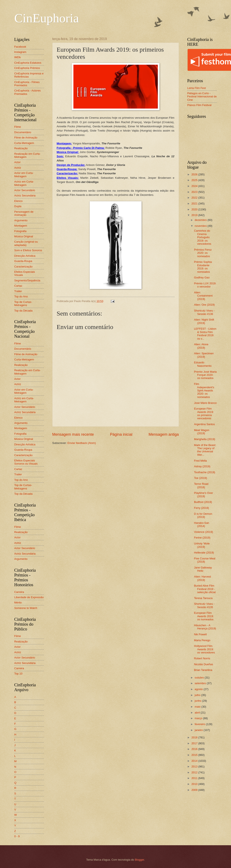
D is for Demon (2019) (203, 515)
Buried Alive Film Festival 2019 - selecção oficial (205, 589)
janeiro (199, 730)
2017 (195, 743)
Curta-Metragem (24, 143)
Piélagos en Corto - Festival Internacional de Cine (202, 97)
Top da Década (24, 311)
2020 (195, 209)
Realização (21, 148)
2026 (195, 174)
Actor (18, 162)
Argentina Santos (205, 424)
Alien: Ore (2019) (204, 305)
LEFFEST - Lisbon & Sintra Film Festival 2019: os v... (205, 334)
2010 (195, 784)
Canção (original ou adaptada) (26, 243)
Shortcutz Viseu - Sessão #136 (204, 312)
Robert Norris (202, 658)
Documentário (23, 132)
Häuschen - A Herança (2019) (205, 627)
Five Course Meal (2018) (205, 560)
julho (198, 695)
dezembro (201, 220)
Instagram (20, 52)
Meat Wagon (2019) (202, 432)
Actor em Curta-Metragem (24, 175)
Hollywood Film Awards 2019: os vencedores (205, 649)
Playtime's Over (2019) (204, 494)
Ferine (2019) (202, 538)
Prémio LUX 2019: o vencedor (205, 285)
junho (198, 701)
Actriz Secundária (25, 196)
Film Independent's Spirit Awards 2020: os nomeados (204, 390)
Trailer (18, 291)
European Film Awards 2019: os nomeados (204, 616)
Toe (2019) (201, 478)
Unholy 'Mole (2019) (202, 545)
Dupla (18, 206)
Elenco (18, 201)
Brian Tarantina (203, 670)
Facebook (20, 47)
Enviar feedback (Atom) (82, 443)
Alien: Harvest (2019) (203, 578)
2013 (195, 767)
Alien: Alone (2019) (201, 346)
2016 (195, 749)
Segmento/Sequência (27, 280)
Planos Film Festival (199, 105)
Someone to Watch (26, 608)
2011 (195, 778)
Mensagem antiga (164, 434)
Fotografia (20, 231)
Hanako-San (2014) (202, 524)
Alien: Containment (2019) (203, 296)
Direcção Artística (25, 256)
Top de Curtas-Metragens (23, 304)
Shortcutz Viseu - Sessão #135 (204, 605)
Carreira (19, 592)
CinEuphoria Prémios (27, 68)
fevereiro (200, 724)
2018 (195, 737)
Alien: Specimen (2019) (204, 355)
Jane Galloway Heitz (203, 569)
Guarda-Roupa (23, 261)
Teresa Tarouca (203, 598)
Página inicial (121, 434)
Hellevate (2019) (204, 553)
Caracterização (24, 267)
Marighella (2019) (205, 439)
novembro (201, 226)
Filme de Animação (26, 138)
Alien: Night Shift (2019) (204, 321)
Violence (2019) (204, 532)
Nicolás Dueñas (204, 664)
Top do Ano (21, 296)
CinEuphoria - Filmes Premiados (27, 84)
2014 (195, 761)
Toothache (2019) (205, 472)
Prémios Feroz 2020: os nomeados (203, 253)
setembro (201, 683)
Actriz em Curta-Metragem (24, 183)
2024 (195, 186)
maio (198, 707)
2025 (195, 180)
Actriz (18, 168)
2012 (195, 772)
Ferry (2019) (202, 508)
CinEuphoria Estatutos (28, 63)
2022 (195, 198)
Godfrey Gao (202, 277)
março (199, 718)
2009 (195, 790)
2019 (195, 215)
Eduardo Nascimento (203, 364)
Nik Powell (200, 634)
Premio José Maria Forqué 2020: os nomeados (205, 375)
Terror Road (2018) (201, 485)
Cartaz (18, 286)
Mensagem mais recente (73, 434)
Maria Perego (202, 640)
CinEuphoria (47, 18)
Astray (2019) (202, 466)
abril (198, 713)
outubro (200, 678)
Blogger (139, 860)
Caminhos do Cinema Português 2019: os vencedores (203, 237)
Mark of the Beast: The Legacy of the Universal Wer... (205, 450)
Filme (18, 127)
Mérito (18, 603)
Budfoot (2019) (203, 502)
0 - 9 (17, 836)
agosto (199, 689)
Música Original (24, 236)
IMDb (18, 57)
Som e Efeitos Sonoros (28, 250)
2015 (195, 755)
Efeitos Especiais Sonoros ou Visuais (26, 462)
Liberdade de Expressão (29, 597)
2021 (195, 204)
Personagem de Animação (24, 213)
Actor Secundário (25, 190)
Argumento (21, 220)
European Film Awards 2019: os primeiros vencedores (204, 413)
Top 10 (18, 674)
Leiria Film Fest (197, 88)
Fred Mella (201, 461)
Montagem (21, 226)
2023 (195, 192)
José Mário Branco (205, 403)
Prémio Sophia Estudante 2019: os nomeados (203, 267)
